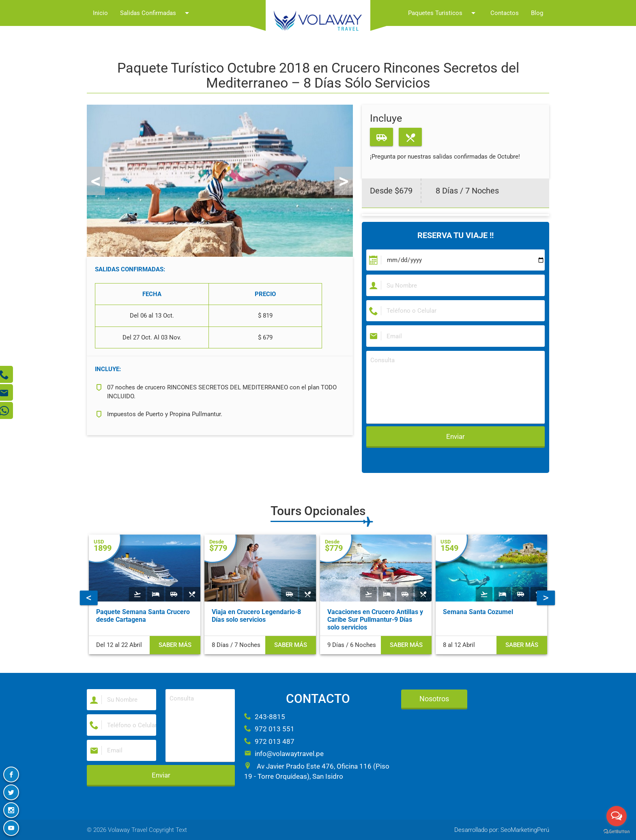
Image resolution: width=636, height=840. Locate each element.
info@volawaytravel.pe (284, 754)
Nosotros (434, 699)
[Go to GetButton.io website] (617, 832)
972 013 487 (269, 741)
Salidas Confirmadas (156, 13)
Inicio (100, 13)
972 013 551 (269, 729)
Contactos (505, 13)
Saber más (175, 645)
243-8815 (265, 717)
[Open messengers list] (617, 816)
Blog (537, 13)
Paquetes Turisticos (443, 13)
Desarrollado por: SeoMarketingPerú (502, 830)
